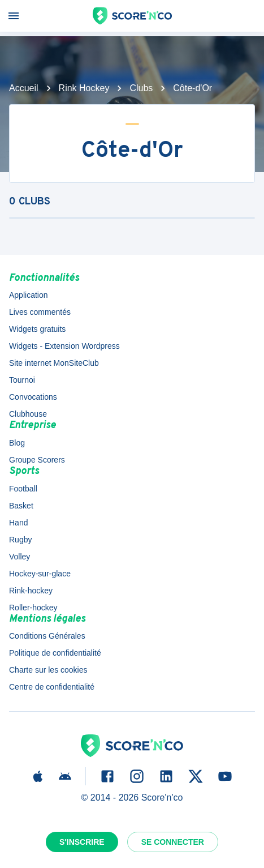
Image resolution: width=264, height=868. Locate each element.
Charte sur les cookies (48, 670)
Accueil (24, 88)
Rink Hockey (84, 88)
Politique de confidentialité (55, 653)
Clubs (141, 88)
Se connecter (173, 842)
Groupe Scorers (37, 460)
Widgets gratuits (37, 329)
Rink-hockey (31, 591)
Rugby (20, 540)
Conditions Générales (47, 636)
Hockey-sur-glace (40, 574)
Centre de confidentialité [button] (52, 687)
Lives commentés (40, 312)
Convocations (33, 397)
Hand (18, 523)
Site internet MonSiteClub (54, 363)
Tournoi (22, 380)
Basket (21, 506)
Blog (17, 443)
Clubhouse (28, 414)
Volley (20, 557)
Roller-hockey (33, 608)
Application (29, 295)
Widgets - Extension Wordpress (64, 346)
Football (23, 489)
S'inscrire (82, 842)
